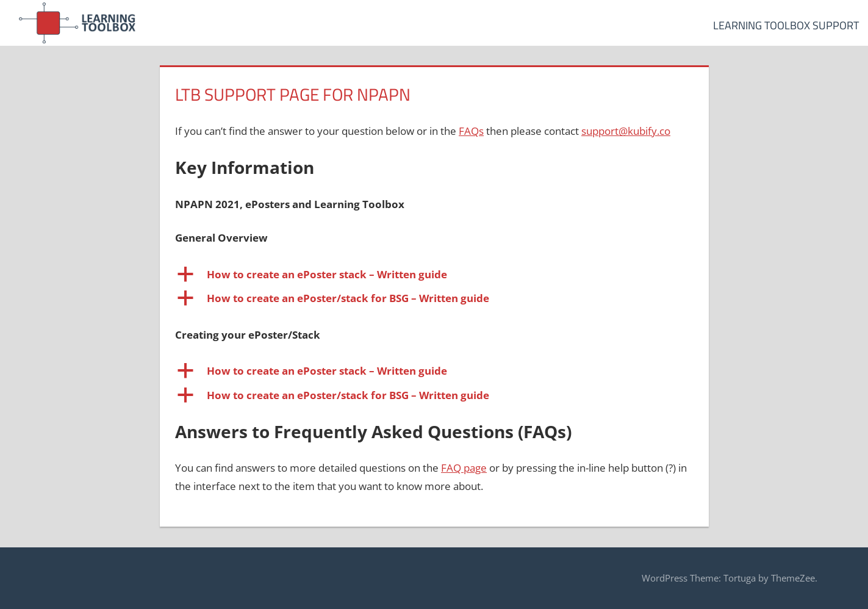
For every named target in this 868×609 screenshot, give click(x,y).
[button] (434, 275)
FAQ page (464, 468)
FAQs (471, 131)
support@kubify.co (626, 131)
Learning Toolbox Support (786, 25)
